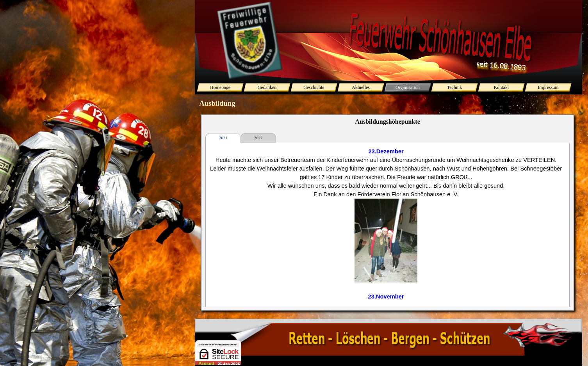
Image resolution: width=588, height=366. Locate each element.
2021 (223, 138)
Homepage (220, 87)
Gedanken (267, 87)
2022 (258, 138)
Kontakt (502, 87)
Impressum (548, 87)
